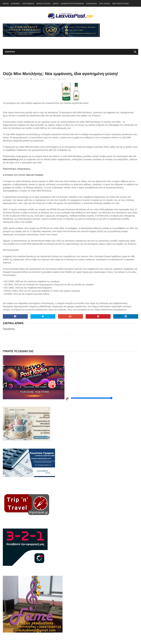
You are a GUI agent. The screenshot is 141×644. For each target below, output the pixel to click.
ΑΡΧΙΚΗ (6, 4)
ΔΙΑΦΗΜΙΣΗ (16, 4)
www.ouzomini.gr (11, 159)
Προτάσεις (61, 79)
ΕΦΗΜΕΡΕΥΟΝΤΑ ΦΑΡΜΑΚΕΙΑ (72, 4)
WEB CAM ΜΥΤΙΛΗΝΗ (120, 4)
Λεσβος (43, 79)
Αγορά (36, 79)
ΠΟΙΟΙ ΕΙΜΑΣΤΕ (28, 4)
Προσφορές (51, 79)
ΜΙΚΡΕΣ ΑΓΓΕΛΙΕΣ (44, 4)
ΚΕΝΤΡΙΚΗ (10, 52)
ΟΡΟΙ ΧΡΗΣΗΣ (105, 4)
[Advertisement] (38, 41)
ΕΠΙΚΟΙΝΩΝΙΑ (92, 4)
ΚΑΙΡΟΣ (56, 4)
